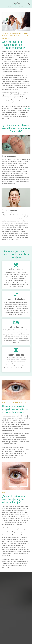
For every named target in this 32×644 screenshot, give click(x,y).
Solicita (27, 108)
